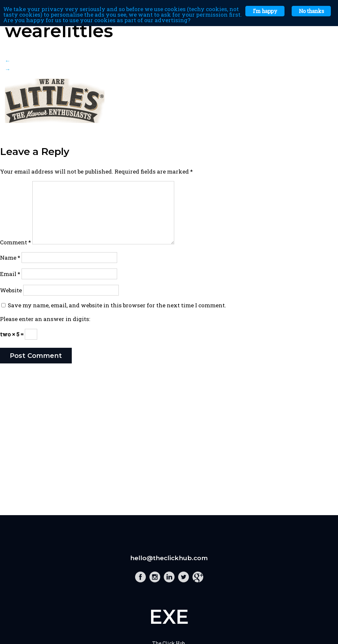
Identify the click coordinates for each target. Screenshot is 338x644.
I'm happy (265, 11)
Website (11, 290)
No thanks (311, 11)
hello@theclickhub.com (169, 558)
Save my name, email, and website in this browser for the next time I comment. (117, 305)
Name (10, 258)
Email (10, 274)
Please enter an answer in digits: (45, 319)
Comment (15, 242)
